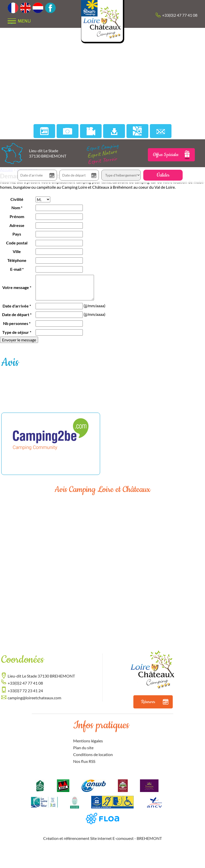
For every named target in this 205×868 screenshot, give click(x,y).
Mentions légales (88, 741)
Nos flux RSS (84, 761)
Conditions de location (93, 754)
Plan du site (83, 748)
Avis (10, 363)
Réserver (155, 702)
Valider (163, 175)
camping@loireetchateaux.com (34, 698)
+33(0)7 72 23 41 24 (25, 691)
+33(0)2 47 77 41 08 (180, 15)
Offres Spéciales (171, 155)
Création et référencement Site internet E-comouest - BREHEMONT (103, 838)
